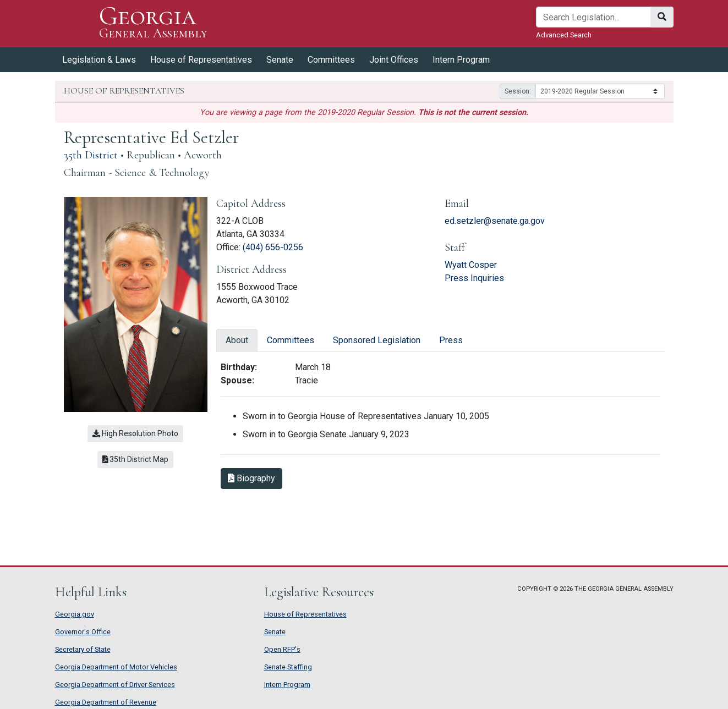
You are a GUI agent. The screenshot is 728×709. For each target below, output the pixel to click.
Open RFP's (282, 649)
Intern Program (461, 60)
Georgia (153, 23)
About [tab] (237, 340)
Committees (331, 60)
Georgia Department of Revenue (106, 702)
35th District (91, 155)
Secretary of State (83, 649)
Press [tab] (451, 340)
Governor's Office (83, 632)
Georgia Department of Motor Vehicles (116, 667)
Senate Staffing (288, 667)
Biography (251, 478)
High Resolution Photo (135, 433)
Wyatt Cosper (471, 265)
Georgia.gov (75, 614)
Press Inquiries (474, 278)
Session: (518, 91)
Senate (280, 60)
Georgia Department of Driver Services (115, 685)
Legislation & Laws (99, 60)
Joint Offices (394, 60)
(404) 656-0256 (273, 247)
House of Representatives (201, 60)
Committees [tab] (291, 340)
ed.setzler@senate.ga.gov (495, 221)
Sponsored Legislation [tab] (377, 340)
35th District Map (136, 459)
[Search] (593, 17)
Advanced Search (564, 35)
